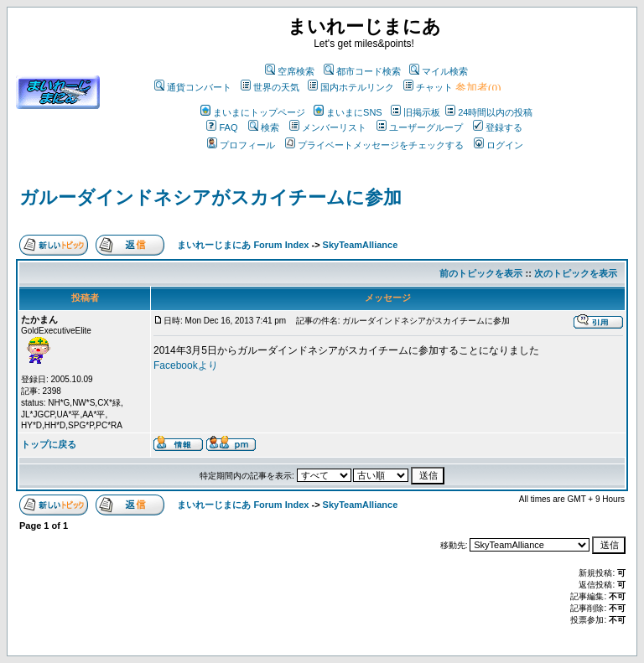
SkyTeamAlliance (361, 245)
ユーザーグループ (420, 127)
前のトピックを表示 (481, 273)
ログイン (499, 145)
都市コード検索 (362, 71)
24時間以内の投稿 (489, 112)
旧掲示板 (415, 112)
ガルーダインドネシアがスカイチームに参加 (210, 197)
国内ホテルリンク (351, 87)
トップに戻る (49, 444)
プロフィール (241, 145)
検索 (264, 127)
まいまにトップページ (253, 112)
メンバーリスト (328, 127)
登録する (498, 127)
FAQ (222, 127)
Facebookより (186, 365)
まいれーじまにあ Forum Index (243, 245)
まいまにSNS (348, 112)
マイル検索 (439, 71)
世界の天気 (270, 87)
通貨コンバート (193, 87)
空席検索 (290, 71)
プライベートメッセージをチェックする (374, 145)
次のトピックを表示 (576, 273)
